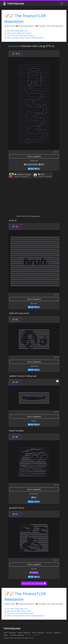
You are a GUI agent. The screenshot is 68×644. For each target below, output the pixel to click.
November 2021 (34, 494)
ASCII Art (49, 633)
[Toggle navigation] (62, 4)
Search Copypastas (38, 633)
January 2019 (34, 366)
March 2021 (34, 303)
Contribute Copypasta (17, 635)
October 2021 (34, 161)
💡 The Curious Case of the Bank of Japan (19, 35)
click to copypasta (34, 156)
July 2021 (34, 421)
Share (37, 169)
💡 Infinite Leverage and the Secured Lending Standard (24, 38)
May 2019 (34, 569)
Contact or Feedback (32, 635)
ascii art (56, 152)
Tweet (31, 169)
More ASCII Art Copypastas (34, 583)
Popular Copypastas (24, 633)
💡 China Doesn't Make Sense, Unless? (18, 33)
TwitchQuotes (14, 4)
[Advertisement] (34, 198)
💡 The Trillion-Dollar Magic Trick (16, 31)
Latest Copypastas (10, 633)
